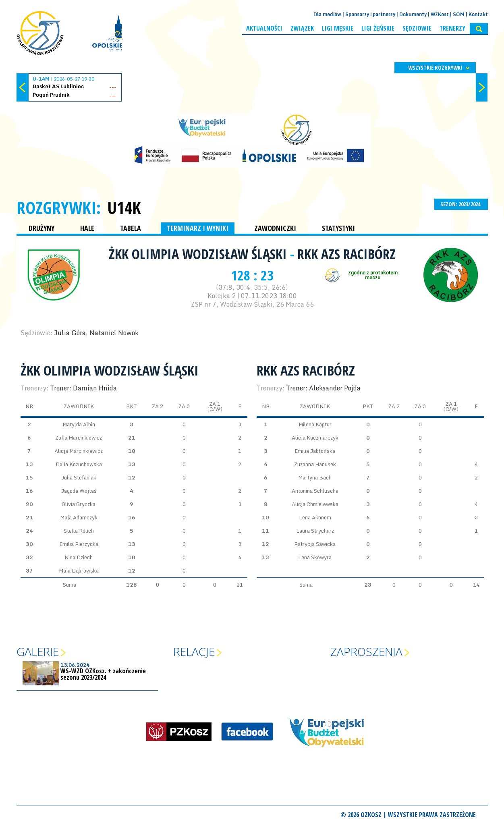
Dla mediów (327, 14)
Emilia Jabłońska (315, 451)
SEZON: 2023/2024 (461, 204)
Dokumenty (413, 14)
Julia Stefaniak (79, 477)
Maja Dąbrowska (79, 571)
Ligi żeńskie (378, 28)
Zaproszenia (366, 652)
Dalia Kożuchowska (79, 464)
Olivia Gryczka (79, 504)
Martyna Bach (315, 477)
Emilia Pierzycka (79, 544)
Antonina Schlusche (315, 491)
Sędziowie (417, 28)
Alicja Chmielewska (315, 504)
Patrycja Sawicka (315, 544)
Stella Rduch (79, 531)
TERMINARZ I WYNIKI (198, 228)
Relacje (194, 652)
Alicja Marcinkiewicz (79, 451)
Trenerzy (452, 28)
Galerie (38, 652)
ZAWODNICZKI (275, 228)
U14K (124, 207)
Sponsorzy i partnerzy (370, 14)
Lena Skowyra (315, 557)
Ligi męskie (338, 28)
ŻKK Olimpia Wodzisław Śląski (199, 254)
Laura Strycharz (315, 531)
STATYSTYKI (338, 228)
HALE (87, 228)
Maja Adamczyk (79, 517)
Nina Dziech (79, 557)
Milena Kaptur (315, 424)
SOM (459, 14)
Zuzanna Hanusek (315, 464)
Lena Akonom (315, 517)
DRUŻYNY (41, 228)
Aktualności (264, 28)
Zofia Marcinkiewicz (79, 438)
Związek (302, 28)
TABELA (131, 228)
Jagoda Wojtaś (79, 491)
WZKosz (440, 14)
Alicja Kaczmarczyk (315, 438)
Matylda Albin (79, 424)
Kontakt (478, 14)
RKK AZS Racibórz (346, 254)
